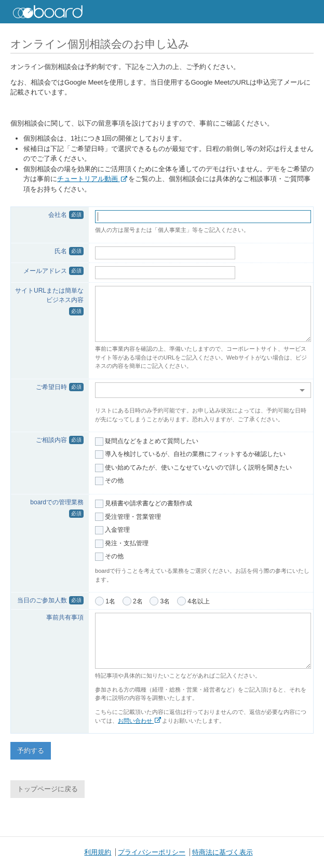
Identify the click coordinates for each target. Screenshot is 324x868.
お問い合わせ (139, 721)
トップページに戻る (48, 789)
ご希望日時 (51, 387)
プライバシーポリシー (152, 852)
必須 (76, 215)
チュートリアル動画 (92, 179)
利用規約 (98, 852)
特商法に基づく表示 (222, 852)
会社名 (58, 215)
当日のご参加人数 (42, 600)
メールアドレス (45, 271)
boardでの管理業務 (57, 502)
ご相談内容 (51, 440)
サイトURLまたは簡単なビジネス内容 (49, 295)
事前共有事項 (65, 617)
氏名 (61, 251)
